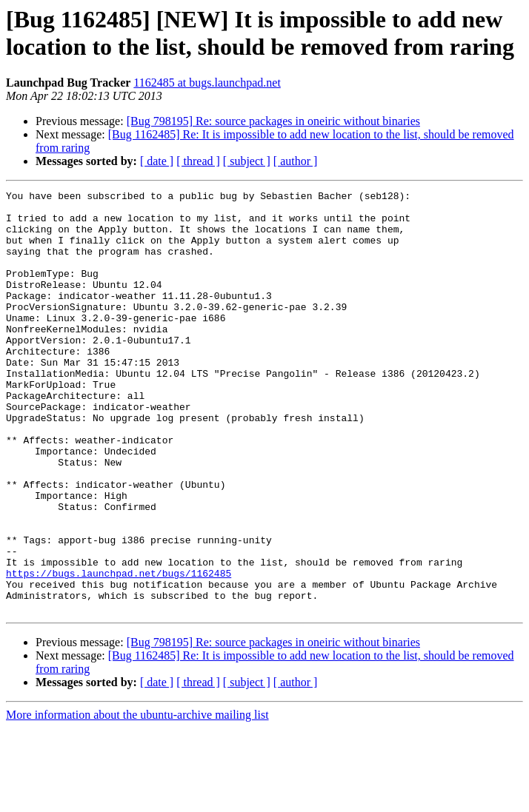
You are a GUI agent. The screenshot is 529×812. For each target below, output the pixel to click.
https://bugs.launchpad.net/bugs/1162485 (119, 651)
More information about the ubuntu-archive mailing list (137, 799)
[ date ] (157, 161)
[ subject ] (247, 161)
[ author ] (296, 161)
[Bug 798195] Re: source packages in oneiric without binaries (273, 121)
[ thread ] (198, 161)
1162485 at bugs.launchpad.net (207, 83)
